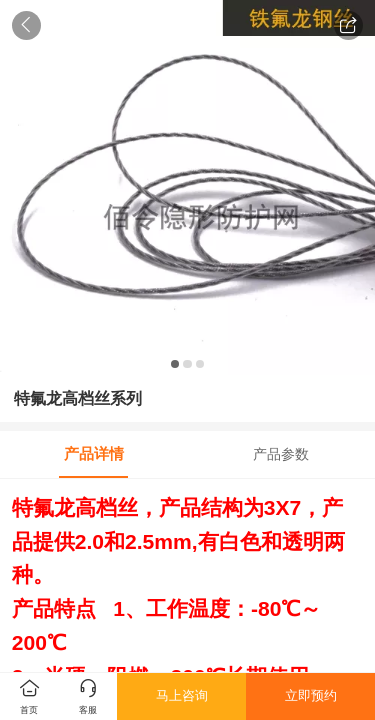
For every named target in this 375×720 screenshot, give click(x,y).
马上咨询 (182, 695)
